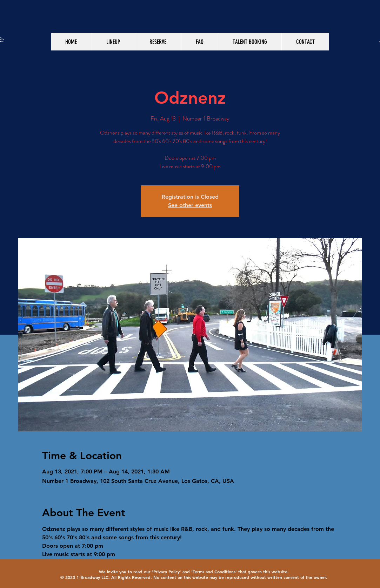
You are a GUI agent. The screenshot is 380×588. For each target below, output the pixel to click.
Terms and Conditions (214, 572)
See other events (190, 205)
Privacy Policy (166, 572)
